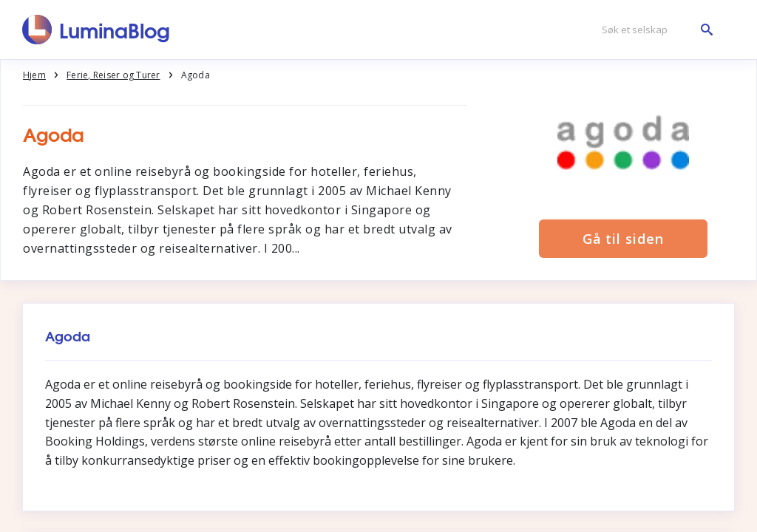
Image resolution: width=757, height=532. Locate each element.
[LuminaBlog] (96, 30)
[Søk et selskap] (654, 30)
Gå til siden (623, 239)
